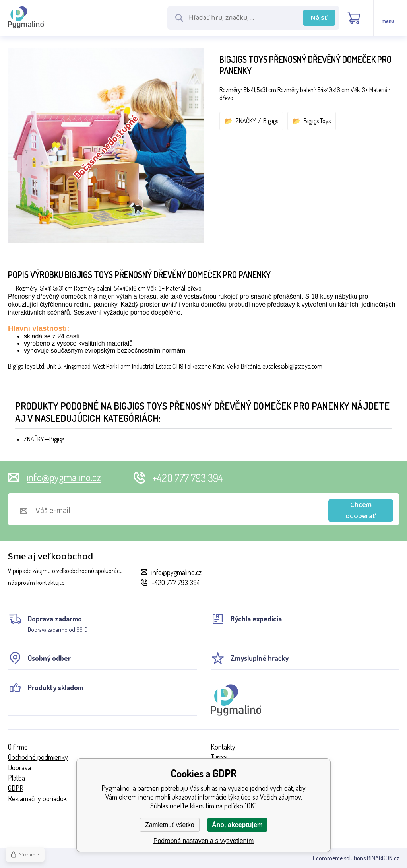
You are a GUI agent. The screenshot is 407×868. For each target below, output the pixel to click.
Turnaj (219, 757)
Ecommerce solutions (339, 858)
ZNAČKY (246, 121)
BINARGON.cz (383, 858)
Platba (16, 778)
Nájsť (319, 18)
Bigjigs (271, 121)
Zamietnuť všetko (170, 825)
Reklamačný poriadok (37, 798)
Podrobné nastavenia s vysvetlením (204, 841)
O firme (18, 747)
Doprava (19, 767)
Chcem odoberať (361, 511)
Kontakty (223, 747)
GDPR (16, 788)
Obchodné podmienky (38, 757)
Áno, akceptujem (237, 825)
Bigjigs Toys (317, 121)
